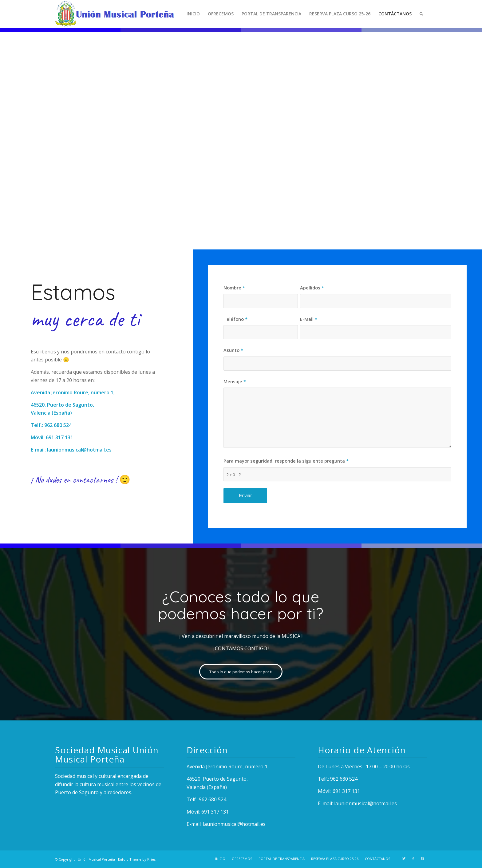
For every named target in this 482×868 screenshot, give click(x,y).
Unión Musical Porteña (96, 859)
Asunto (233, 350)
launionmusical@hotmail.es (79, 450)
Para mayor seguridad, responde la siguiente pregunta (286, 461)
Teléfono (235, 319)
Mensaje (235, 381)
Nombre (234, 288)
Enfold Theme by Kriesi (137, 859)
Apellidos (312, 288)
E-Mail (309, 319)
